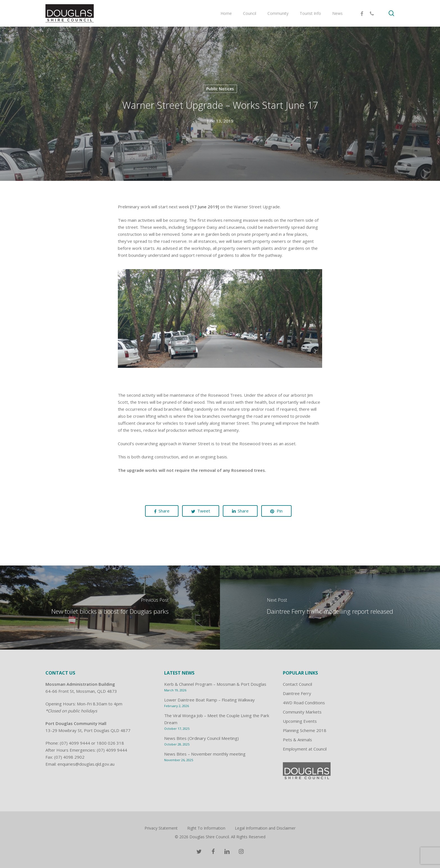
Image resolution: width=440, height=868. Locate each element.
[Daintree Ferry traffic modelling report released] (330, 608)
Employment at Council (305, 749)
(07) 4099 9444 (75, 743)
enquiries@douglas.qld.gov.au (86, 764)
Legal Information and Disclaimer (265, 828)
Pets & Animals (297, 740)
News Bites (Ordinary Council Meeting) (201, 738)
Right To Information (206, 828)
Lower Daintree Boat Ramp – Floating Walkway (209, 700)
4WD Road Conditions (304, 703)
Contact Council (297, 684)
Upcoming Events (300, 721)
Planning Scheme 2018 (305, 730)
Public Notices (220, 89)
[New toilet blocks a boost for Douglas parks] (110, 608)
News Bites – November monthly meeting (205, 754)
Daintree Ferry (297, 693)
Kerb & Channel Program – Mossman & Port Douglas (215, 684)
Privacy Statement (161, 828)
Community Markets (302, 712)
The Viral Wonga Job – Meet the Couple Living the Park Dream (217, 719)
